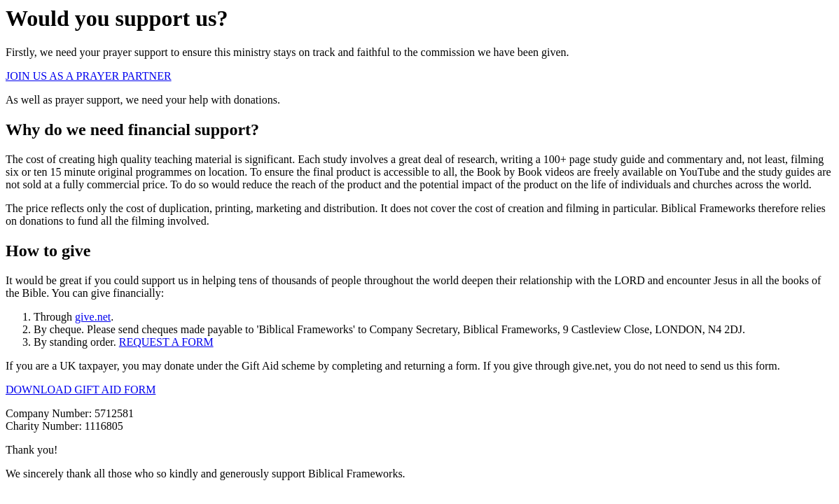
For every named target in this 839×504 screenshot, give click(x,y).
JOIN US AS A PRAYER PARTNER (89, 76)
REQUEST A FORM (166, 342)
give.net (93, 317)
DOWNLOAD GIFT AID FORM (81, 390)
